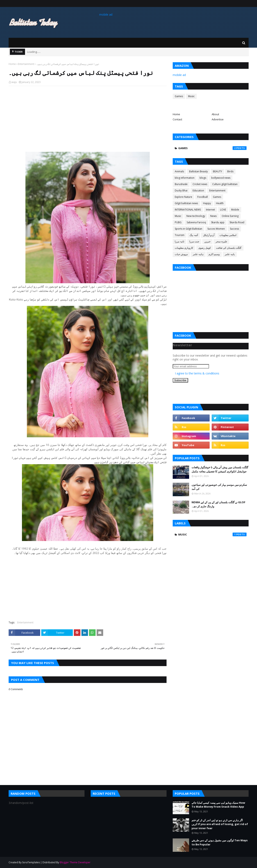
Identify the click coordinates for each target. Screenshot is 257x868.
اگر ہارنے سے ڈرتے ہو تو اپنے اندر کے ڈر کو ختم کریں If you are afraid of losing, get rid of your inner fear (220, 824)
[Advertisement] (88, 119)
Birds (230, 171)
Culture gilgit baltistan (225, 184)
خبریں (207, 241)
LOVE (223, 210)
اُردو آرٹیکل (209, 235)
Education (198, 191)
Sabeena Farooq (196, 222)
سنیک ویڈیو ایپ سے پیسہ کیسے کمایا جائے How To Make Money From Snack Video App (218, 805)
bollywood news (221, 178)
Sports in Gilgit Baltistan (188, 229)
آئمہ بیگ (194, 235)
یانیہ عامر (230, 254)
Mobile (235, 210)
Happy (207, 203)
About (215, 114)
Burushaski (181, 184)
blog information (185, 178)
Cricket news (200, 184)
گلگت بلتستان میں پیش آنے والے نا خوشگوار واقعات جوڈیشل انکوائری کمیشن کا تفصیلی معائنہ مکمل (220, 469)
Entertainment (26, 64)
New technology (196, 216)
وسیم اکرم (214, 254)
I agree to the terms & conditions (197, 373)
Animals (179, 171)
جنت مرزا (194, 241)
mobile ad (106, 14)
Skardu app (218, 222)
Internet (210, 210)
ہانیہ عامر (198, 254)
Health (220, 203)
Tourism (180, 235)
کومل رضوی (205, 248)
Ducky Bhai (181, 191)
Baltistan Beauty (198, 171)
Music (191, 96)
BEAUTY (218, 171)
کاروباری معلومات (184, 248)
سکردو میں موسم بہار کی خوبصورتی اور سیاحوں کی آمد (219, 487)
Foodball (203, 197)
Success (234, 229)
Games (179, 96)
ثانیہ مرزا (179, 241)
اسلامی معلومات (228, 235)
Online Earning (230, 216)
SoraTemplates (31, 862)
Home (12, 64)
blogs (203, 178)
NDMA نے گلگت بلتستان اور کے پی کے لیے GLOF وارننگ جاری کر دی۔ (218, 504)
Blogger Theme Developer (75, 862)
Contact (177, 119)
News (213, 216)
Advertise (218, 119)
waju (14, 82)
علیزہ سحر (221, 241)
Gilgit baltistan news (186, 203)
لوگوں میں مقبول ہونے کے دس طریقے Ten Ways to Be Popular (220, 842)
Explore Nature (183, 197)
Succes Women (216, 229)
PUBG (178, 222)
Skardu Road (237, 222)
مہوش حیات (181, 254)
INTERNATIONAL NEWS (188, 210)
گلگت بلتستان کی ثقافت (229, 248)
